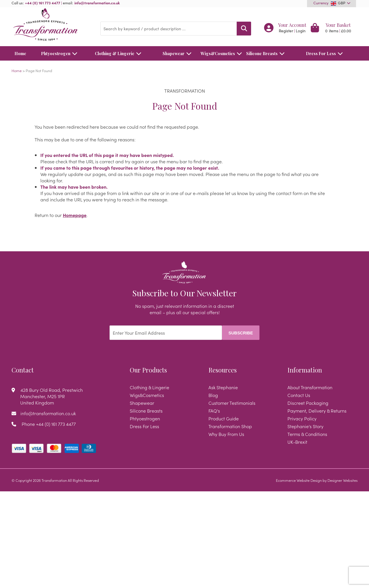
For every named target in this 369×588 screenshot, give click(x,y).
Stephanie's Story (305, 426)
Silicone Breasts (267, 53)
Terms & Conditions (307, 434)
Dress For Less (326, 53)
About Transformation (310, 387)
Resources (223, 370)
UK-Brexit (297, 442)
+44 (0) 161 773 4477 (43, 3)
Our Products (148, 370)
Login (301, 31)
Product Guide (224, 418)
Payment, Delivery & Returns (317, 411)
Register (286, 31)
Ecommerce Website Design (299, 480)
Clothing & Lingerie (120, 53)
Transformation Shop (230, 426)
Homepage (75, 215)
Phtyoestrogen (61, 53)
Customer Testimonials (232, 403)
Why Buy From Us (226, 434)
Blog (213, 395)
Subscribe (241, 333)
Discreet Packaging (308, 403)
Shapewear (179, 53)
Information (305, 370)
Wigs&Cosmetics (218, 53)
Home (20, 53)
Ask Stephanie (223, 387)
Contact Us (299, 395)
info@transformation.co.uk (97, 3)
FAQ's (214, 411)
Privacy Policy (302, 418)
